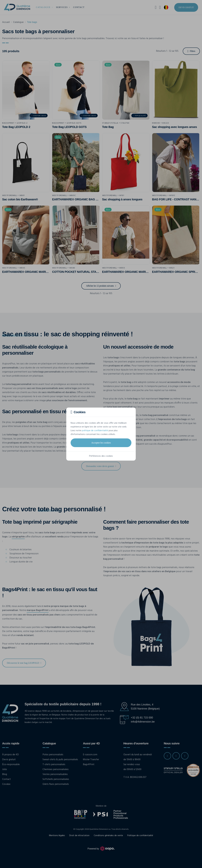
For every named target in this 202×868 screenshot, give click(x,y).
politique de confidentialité (95, 431)
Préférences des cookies (101, 456)
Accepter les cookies (101, 443)
